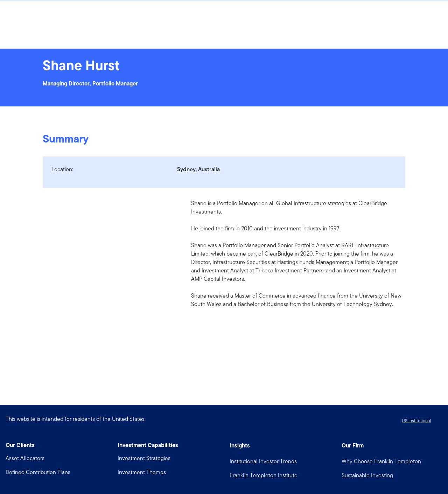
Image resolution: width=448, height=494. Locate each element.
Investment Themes (142, 472)
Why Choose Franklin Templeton (381, 461)
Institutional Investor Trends (263, 461)
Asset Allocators (25, 458)
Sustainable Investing (367, 475)
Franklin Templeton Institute (264, 475)
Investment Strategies (144, 458)
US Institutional (416, 421)
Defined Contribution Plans (38, 472)
